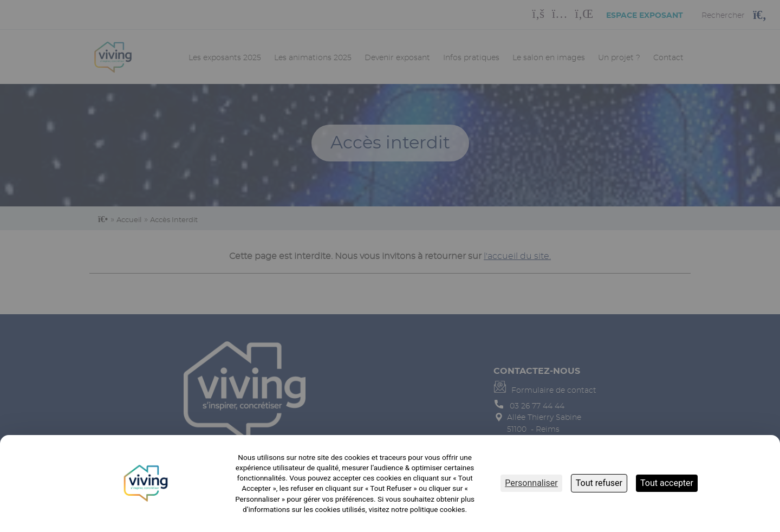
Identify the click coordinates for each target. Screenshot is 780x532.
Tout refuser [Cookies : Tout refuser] (599, 483)
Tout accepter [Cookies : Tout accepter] (667, 483)
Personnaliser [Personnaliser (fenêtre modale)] (531, 483)
